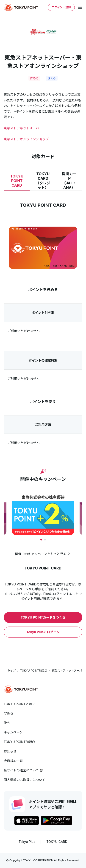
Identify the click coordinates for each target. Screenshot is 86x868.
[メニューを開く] (80, 7)
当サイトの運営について (21, 770)
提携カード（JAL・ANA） (69, 181)
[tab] (41, 540)
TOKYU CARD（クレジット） (43, 181)
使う (7, 723)
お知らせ (10, 751)
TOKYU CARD (57, 842)
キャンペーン (13, 732)
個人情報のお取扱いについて (25, 780)
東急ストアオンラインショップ (26, 139)
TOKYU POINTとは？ (19, 704)
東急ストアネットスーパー (23, 128)
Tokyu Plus (27, 842)
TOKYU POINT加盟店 (34, 671)
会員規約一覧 (13, 761)
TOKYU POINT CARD (17, 181)
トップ (11, 671)
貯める (8, 713)
